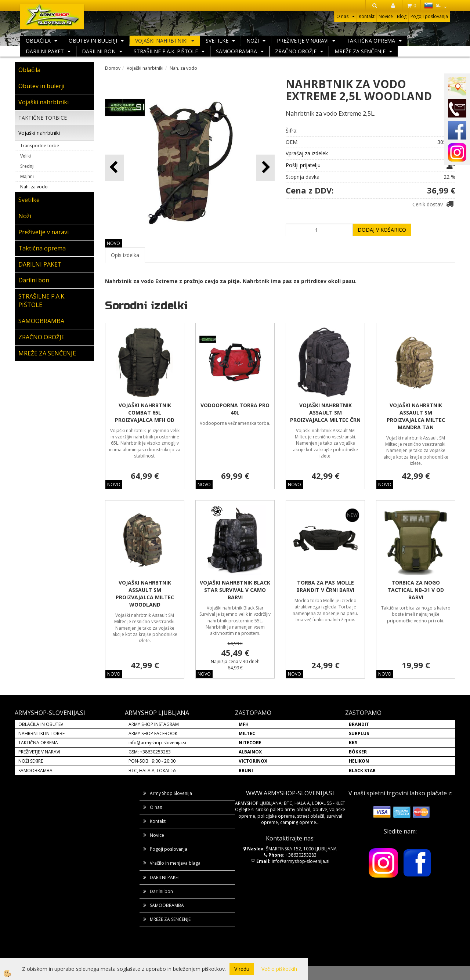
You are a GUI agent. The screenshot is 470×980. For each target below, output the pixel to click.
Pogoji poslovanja (429, 16)
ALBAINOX (250, 752)
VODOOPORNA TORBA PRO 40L (235, 409)
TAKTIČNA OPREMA (38, 743)
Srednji (27, 166)
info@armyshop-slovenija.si (157, 743)
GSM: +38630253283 (150, 752)
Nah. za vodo (34, 187)
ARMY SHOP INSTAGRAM (154, 724)
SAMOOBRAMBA (236, 51)
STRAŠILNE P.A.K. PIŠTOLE (166, 51)
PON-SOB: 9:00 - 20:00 (152, 761)
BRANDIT (359, 724)
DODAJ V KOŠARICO (382, 230)
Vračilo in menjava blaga (175, 863)
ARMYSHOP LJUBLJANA (157, 713)
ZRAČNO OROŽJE (296, 51)
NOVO (113, 243)
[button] (265, 168)
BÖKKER (358, 752)
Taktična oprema (371, 41)
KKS (353, 743)
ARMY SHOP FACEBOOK (153, 733)
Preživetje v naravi (303, 41)
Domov (113, 68)
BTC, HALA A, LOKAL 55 (153, 771)
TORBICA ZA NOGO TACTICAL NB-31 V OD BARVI (416, 590)
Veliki (26, 156)
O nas (342, 16)
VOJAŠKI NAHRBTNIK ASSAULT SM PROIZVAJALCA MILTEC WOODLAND (145, 594)
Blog (402, 16)
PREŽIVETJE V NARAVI (39, 752)
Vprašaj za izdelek (307, 153)
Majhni (27, 176)
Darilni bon (99, 51)
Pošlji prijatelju (303, 165)
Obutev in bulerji (93, 41)
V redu (242, 969)
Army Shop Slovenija (171, 793)
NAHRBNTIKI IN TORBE (41, 733)
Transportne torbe (40, 146)
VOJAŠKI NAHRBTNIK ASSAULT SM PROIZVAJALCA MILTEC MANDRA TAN (416, 416)
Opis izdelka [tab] (125, 255)
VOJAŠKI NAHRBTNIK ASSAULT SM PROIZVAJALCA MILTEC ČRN (325, 413)
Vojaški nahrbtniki (161, 41)
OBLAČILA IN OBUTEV (41, 724)
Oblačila (38, 41)
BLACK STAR (362, 771)
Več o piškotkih (279, 969)
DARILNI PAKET (45, 51)
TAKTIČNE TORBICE (43, 118)
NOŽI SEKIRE (31, 761)
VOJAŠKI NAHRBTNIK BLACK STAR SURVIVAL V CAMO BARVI (235, 590)
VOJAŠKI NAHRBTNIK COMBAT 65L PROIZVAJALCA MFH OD (145, 413)
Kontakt (367, 16)
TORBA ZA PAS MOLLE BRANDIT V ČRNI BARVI (325, 586)
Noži (253, 41)
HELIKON (359, 761)
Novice (386, 16)
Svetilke (217, 41)
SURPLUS (359, 733)
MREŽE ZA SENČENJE (360, 51)
